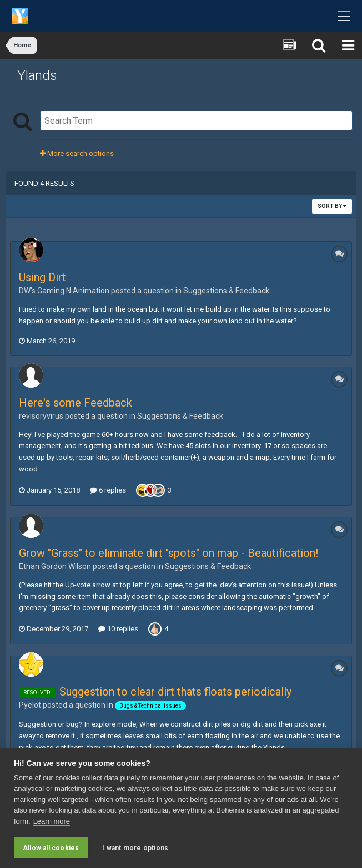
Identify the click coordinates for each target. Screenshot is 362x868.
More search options (77, 153)
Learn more (52, 821)
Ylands (37, 75)
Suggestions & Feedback (226, 291)
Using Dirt (42, 277)
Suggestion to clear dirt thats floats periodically (175, 692)
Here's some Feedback (76, 403)
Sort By (332, 206)
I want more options (135, 848)
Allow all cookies (51, 848)
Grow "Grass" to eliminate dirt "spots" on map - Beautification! (169, 553)
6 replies (108, 490)
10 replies (118, 629)
